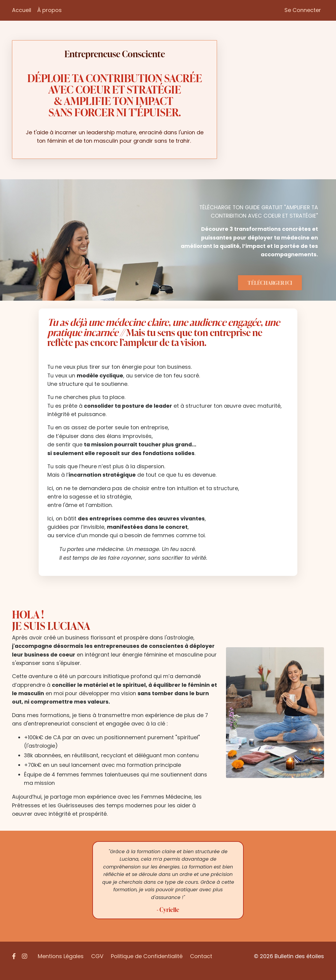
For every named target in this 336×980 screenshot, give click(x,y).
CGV (97, 965)
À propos (49, 10)
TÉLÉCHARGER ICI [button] (270, 285)
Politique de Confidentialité (147, 965)
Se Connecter (303, 10)
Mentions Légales (61, 965)
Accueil (22, 10)
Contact (201, 965)
